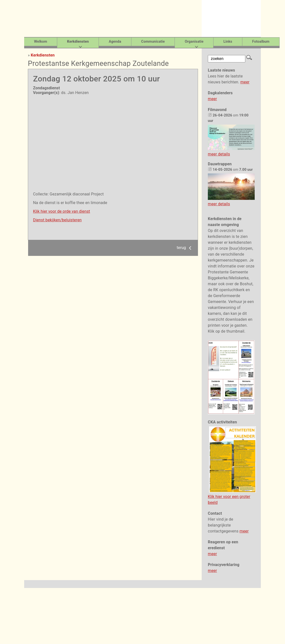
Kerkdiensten (43, 55)
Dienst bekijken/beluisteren (57, 220)
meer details (219, 154)
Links (228, 42)
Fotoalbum (261, 42)
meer (245, 82)
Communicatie (153, 42)
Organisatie (194, 42)
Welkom (41, 42)
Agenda (115, 42)
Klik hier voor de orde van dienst (62, 211)
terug (185, 248)
